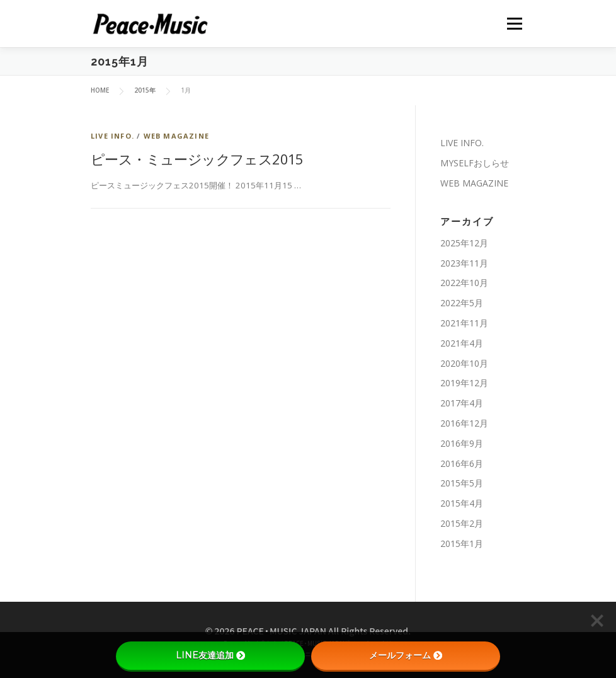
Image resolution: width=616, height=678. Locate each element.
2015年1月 (462, 543)
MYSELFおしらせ (475, 163)
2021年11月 (464, 323)
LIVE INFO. (112, 136)
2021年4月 (462, 343)
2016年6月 (462, 463)
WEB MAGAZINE (176, 136)
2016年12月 (464, 423)
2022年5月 (462, 303)
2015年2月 (462, 523)
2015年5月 (462, 483)
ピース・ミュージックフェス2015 (197, 159)
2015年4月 (462, 503)
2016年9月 (462, 443)
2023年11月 (464, 263)
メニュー (514, 23)
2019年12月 (464, 383)
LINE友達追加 (210, 655)
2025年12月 (464, 243)
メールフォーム (406, 655)
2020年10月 (464, 363)
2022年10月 (464, 283)
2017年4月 (462, 403)
